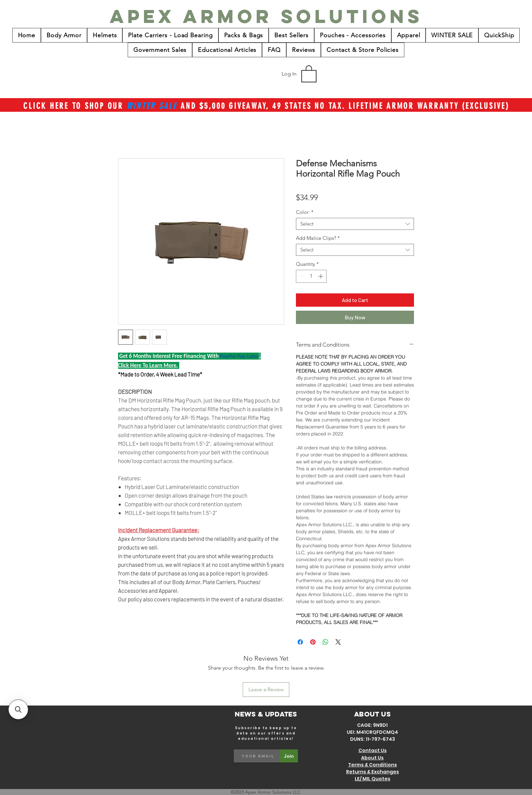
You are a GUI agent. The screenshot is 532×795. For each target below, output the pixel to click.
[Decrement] (301, 276)
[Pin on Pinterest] (313, 642)
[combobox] (355, 224)
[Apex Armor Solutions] (266, 16)
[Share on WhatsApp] (326, 642)
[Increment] (321, 276)
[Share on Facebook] (300, 642)
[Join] (289, 756)
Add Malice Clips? (318, 238)
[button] (309, 73)
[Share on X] (338, 642)
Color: (305, 212)
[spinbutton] (311, 276)
